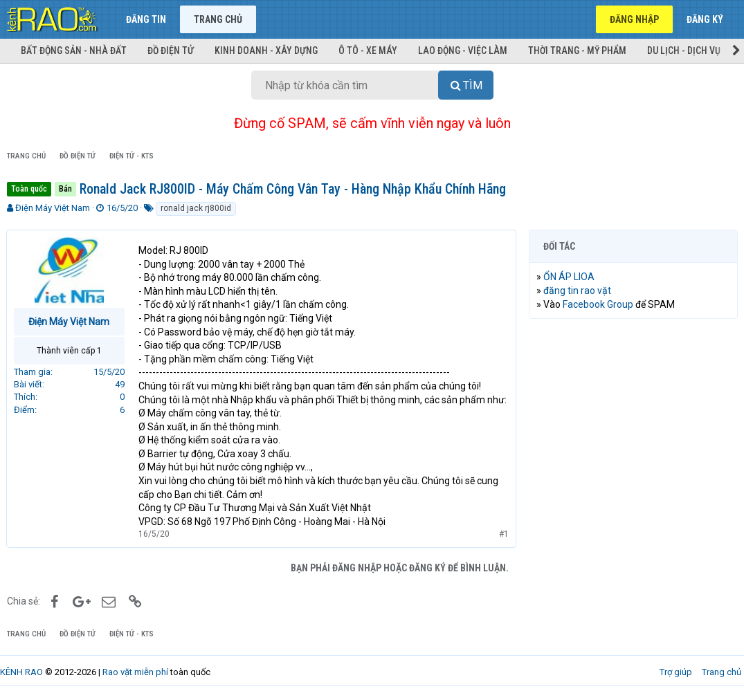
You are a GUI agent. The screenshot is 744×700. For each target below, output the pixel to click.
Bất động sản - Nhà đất (74, 50)
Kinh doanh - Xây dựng (266, 50)
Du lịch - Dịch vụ (684, 50)
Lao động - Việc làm (463, 50)
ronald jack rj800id (196, 208)
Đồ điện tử (171, 50)
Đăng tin (146, 19)
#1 (503, 534)
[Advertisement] (633, 419)
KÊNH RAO (21, 672)
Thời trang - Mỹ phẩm (577, 50)
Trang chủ (218, 19)
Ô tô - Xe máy (368, 50)
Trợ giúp (676, 672)
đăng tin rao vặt (578, 291)
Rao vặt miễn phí (135, 672)
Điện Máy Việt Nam (53, 208)
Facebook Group (599, 304)
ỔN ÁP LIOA (570, 277)
